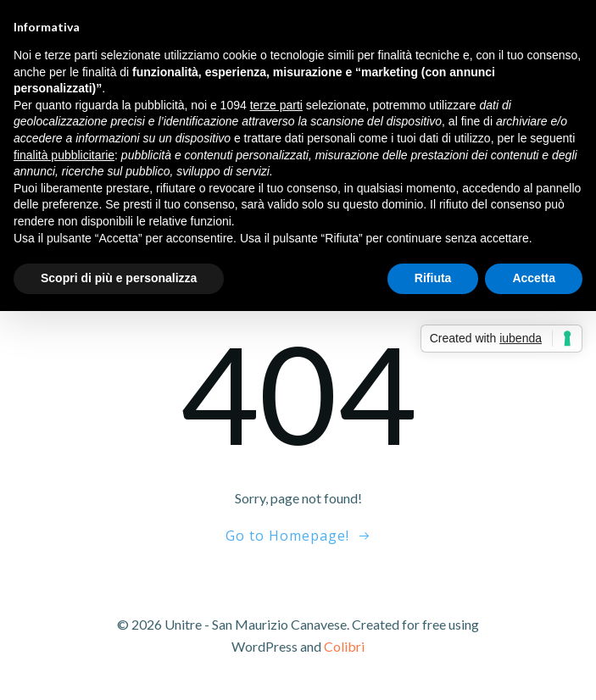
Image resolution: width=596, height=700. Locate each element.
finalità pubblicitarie (64, 155)
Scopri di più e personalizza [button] (119, 278)
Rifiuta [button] (433, 278)
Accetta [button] (534, 278)
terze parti (276, 105)
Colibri (344, 646)
